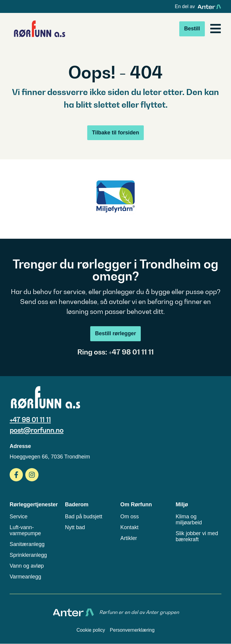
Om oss (130, 517)
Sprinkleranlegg (28, 555)
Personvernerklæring (132, 630)
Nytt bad (75, 527)
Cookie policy (91, 630)
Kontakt (129, 527)
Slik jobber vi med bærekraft (197, 536)
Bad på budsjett (84, 517)
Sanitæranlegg (27, 544)
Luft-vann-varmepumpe (25, 530)
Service (19, 517)
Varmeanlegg (26, 577)
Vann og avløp (27, 566)
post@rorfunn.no (37, 430)
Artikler (129, 538)
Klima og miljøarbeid (189, 520)
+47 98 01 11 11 (30, 420)
